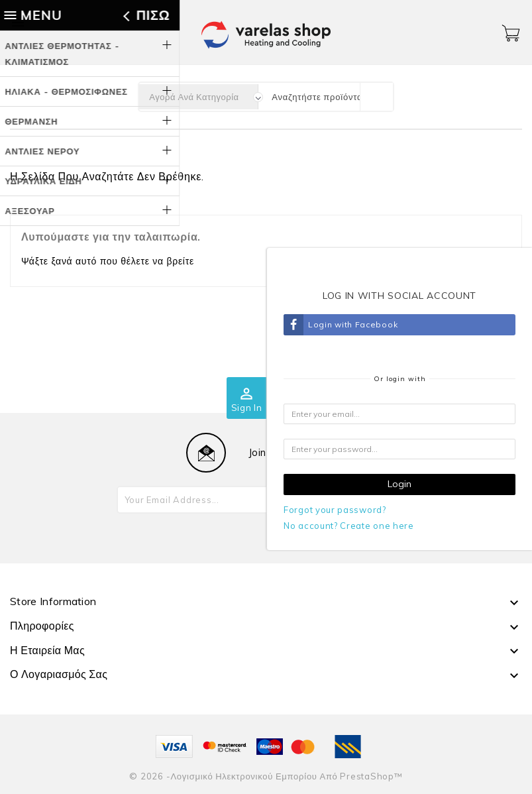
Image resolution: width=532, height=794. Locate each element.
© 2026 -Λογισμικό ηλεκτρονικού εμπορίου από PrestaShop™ (266, 776)
